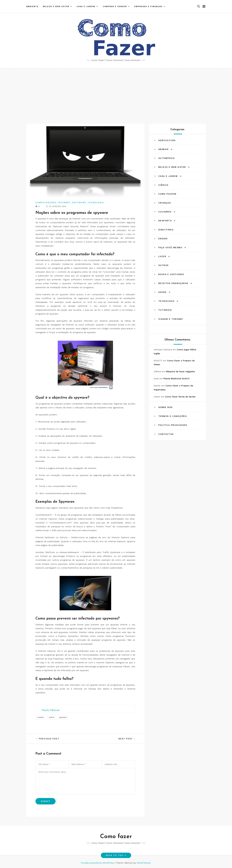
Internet (64, 203)
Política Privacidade (173, 425)
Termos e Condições (173, 416)
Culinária (165, 212)
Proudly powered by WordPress (98, 863)
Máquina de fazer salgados (180, 371)
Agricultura (167, 140)
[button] (199, 5)
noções (41, 717)
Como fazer (116, 837)
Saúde (162, 292)
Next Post (126, 739)
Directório (166, 230)
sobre (52, 717)
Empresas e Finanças (148, 5)
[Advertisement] (116, 91)
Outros (163, 265)
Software (79, 203)
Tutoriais (165, 310)
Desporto (165, 221)
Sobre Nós (165, 407)
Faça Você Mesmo (170, 247)
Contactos (166, 434)
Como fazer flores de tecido (180, 397)
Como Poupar (167, 194)
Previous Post (49, 739)
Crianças (165, 203)
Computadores (46, 203)
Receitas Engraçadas (173, 283)
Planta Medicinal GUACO (176, 379)
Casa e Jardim (86, 5)
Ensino (163, 239)
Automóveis (166, 158)
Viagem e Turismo (171, 319)
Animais (163, 149)
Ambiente (32, 5)
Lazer (162, 256)
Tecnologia (96, 203)
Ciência (163, 185)
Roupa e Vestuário (171, 274)
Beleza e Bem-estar (56, 5)
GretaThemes (144, 863)
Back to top (116, 855)
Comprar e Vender (115, 5)
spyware (63, 717)
